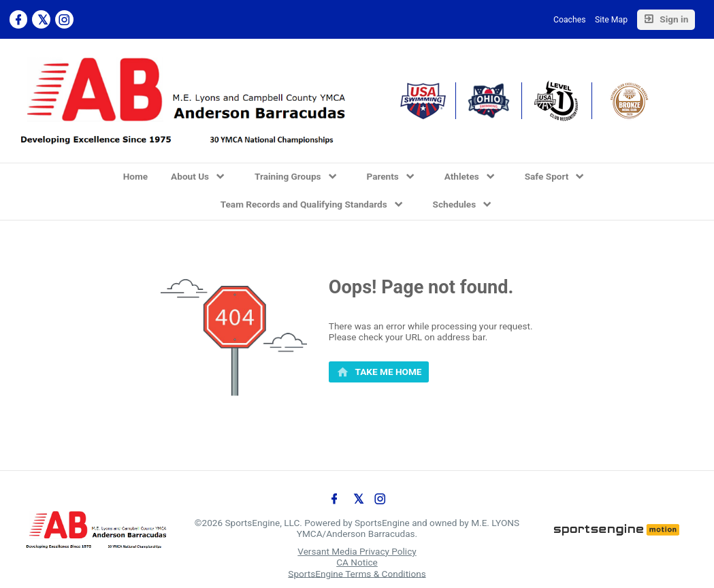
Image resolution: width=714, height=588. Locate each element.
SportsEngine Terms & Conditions (357, 573)
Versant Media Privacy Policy (357, 551)
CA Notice (357, 562)
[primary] (379, 372)
